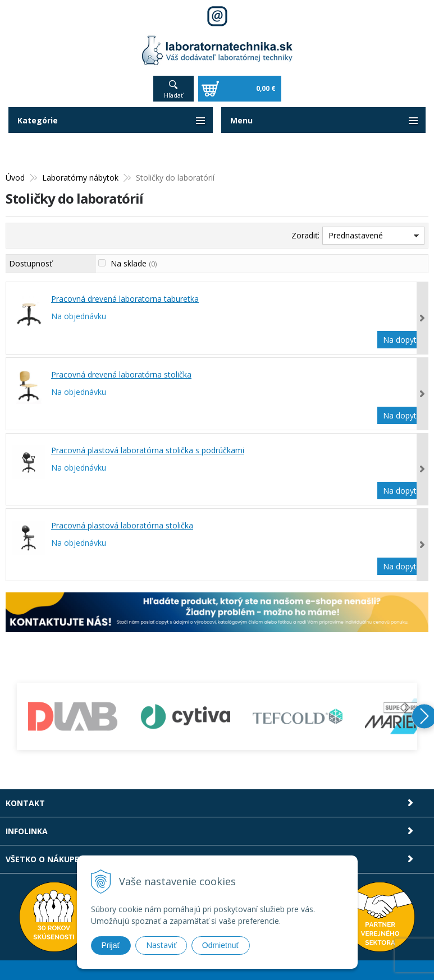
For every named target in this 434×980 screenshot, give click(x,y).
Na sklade (134, 263)
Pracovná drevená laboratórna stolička (121, 374)
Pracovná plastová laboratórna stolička (122, 525)
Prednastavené (356, 235)
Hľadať (173, 95)
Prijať (111, 945)
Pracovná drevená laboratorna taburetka (125, 299)
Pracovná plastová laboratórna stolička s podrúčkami (148, 450)
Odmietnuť (221, 945)
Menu (241, 120)
